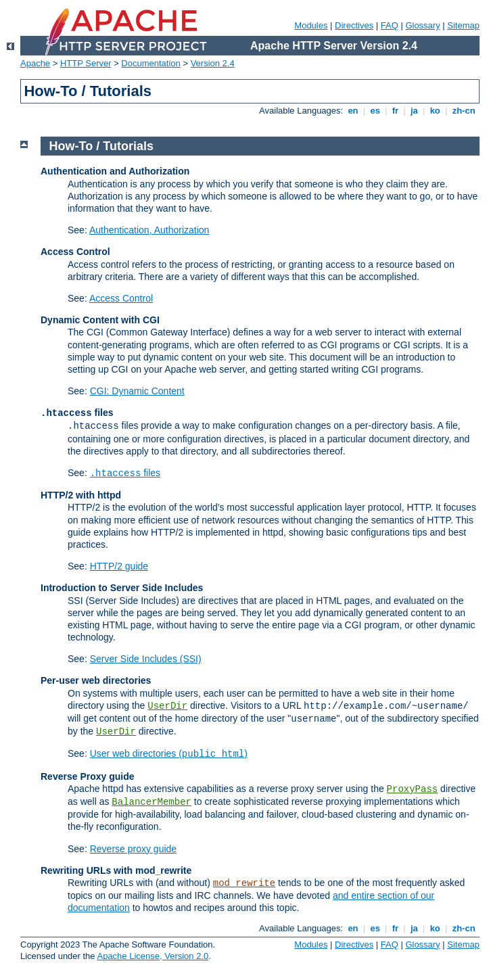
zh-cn (464, 111)
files (125, 473)
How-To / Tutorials (101, 146)
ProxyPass (413, 789)
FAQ (390, 25)
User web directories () (169, 753)
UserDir (167, 706)
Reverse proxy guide (133, 849)
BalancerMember (152, 802)
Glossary (422, 25)
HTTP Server (86, 63)
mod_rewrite (244, 883)
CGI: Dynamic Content (137, 391)
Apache (35, 63)
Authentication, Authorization (149, 230)
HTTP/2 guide (119, 566)
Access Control (121, 298)
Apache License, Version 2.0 (153, 956)
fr (395, 111)
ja (414, 111)
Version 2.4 (213, 63)
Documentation (150, 63)
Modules (311, 25)
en (353, 111)
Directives (354, 25)
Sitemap (463, 25)
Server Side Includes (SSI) (146, 659)
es (375, 111)
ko (435, 111)
